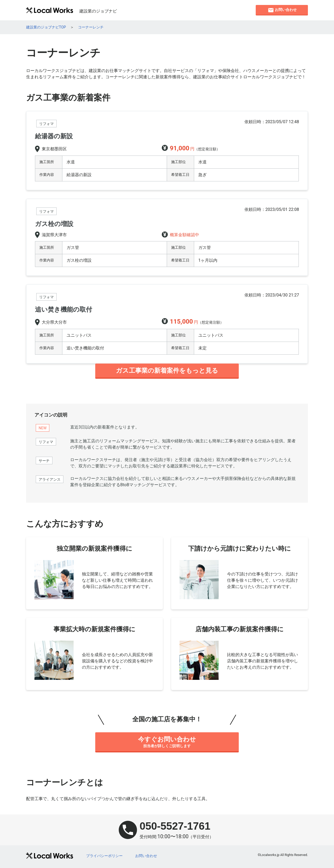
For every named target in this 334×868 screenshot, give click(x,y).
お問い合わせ (146, 856)
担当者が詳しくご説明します (167, 742)
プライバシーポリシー (104, 856)
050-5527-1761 (175, 826)
